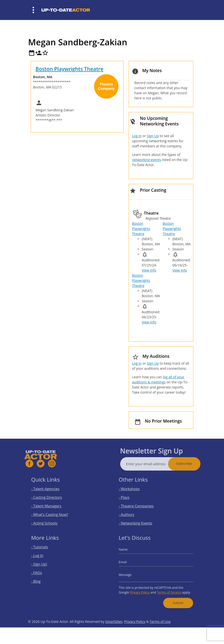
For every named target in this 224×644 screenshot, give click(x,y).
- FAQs (41, 573)
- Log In (42, 558)
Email (128, 563)
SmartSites (114, 630)
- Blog (41, 580)
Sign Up (153, 136)
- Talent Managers (50, 505)
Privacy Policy (142, 589)
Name (128, 553)
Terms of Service (167, 589)
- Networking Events (139, 520)
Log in (137, 136)
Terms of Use (160, 630)
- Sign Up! (44, 565)
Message (130, 574)
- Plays (129, 498)
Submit (174, 598)
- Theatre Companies (139, 505)
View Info (149, 270)
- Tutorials (44, 551)
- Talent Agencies (49, 491)
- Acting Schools (48, 520)
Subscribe (193, 464)
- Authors (131, 512)
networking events (147, 160)
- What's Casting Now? (52, 512)
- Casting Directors (50, 498)
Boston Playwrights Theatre (69, 69)
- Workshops (133, 491)
